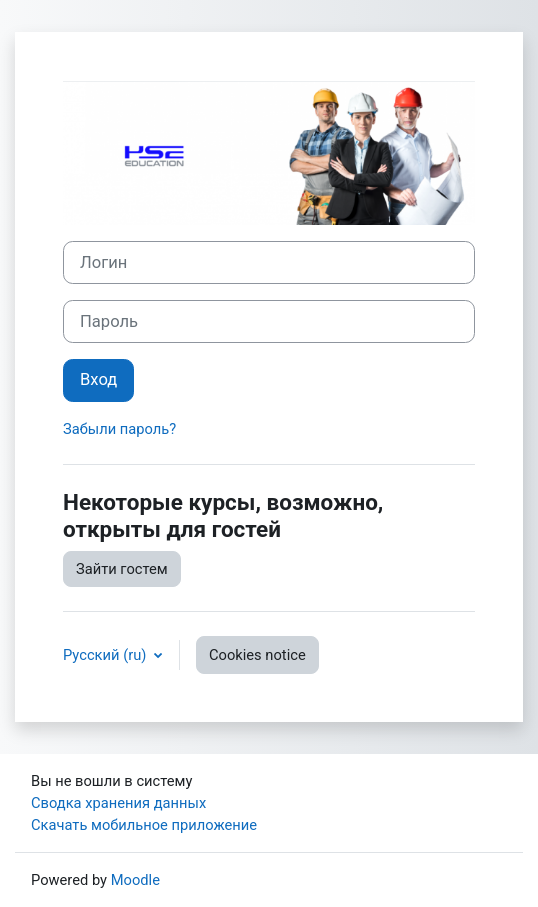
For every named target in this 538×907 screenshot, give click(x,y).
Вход (98, 379)
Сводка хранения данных (118, 803)
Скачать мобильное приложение (144, 825)
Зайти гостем (122, 569)
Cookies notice (257, 655)
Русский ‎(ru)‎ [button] (106, 655)
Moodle (135, 880)
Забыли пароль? (119, 429)
